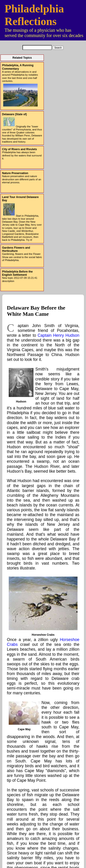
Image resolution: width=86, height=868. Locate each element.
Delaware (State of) (14, 114)
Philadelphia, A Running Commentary (18, 67)
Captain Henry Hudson (58, 335)
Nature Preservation (15, 173)
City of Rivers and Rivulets (19, 149)
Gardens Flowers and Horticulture (16, 249)
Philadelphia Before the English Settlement (17, 273)
